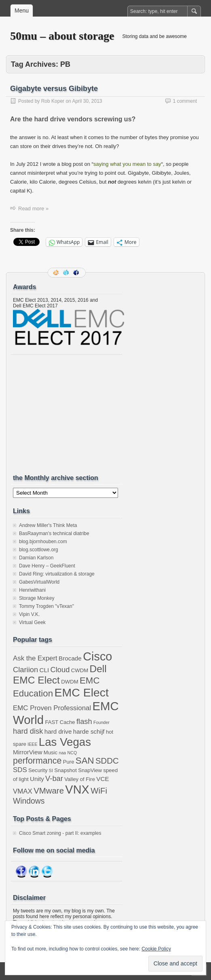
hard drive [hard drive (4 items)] (58, 731)
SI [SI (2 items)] (51, 770)
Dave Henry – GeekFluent (47, 566)
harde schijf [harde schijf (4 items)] (89, 731)
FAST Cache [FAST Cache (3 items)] (60, 722)
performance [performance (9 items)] (37, 761)
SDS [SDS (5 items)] (20, 770)
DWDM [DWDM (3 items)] (70, 682)
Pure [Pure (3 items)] (69, 762)
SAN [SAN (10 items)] (85, 761)
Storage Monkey (37, 598)
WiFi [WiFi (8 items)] (99, 791)
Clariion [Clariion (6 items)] (25, 670)
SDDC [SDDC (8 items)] (107, 761)
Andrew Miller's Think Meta (48, 525)
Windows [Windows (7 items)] (29, 801)
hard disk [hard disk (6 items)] (28, 731)
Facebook (77, 273)
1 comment (185, 101)
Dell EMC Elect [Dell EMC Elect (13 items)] (60, 674)
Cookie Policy (156, 949)
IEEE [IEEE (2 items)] (32, 744)
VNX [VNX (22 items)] (77, 790)
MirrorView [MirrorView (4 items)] (27, 752)
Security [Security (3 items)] (38, 770)
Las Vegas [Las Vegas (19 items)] (65, 742)
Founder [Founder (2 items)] (101, 722)
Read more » (33, 208)
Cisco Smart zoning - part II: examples (60, 833)
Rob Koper (53, 101)
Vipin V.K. (29, 614)
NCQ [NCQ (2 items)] (72, 753)
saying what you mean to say (127, 164)
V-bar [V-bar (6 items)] (54, 778)
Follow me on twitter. (67, 273)
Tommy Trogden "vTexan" (46, 606)
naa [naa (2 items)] (62, 753)
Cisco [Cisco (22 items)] (97, 656)
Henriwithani (32, 590)
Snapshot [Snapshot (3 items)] (65, 770)
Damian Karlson (36, 558)
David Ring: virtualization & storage (57, 574)
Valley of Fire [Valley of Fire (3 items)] (80, 779)
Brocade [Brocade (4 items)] (70, 658)
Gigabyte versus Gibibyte (54, 89)
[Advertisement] (74, 414)
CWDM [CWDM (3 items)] (80, 670)
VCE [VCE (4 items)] (102, 779)
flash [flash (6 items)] (84, 721)
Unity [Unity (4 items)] (37, 779)
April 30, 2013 (87, 101)
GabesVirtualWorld (39, 582)
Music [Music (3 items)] (51, 752)
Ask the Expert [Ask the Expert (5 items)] (35, 658)
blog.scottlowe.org (39, 550)
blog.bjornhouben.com (43, 542)
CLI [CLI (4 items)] (44, 670)
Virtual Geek (32, 622)
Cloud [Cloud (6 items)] (60, 670)
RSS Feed (57, 273)
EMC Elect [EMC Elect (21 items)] (81, 692)
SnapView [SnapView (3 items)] (90, 770)
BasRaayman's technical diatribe (54, 533)
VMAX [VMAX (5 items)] (23, 791)
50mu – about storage (62, 36)
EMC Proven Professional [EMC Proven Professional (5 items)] (52, 708)
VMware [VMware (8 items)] (49, 791)
